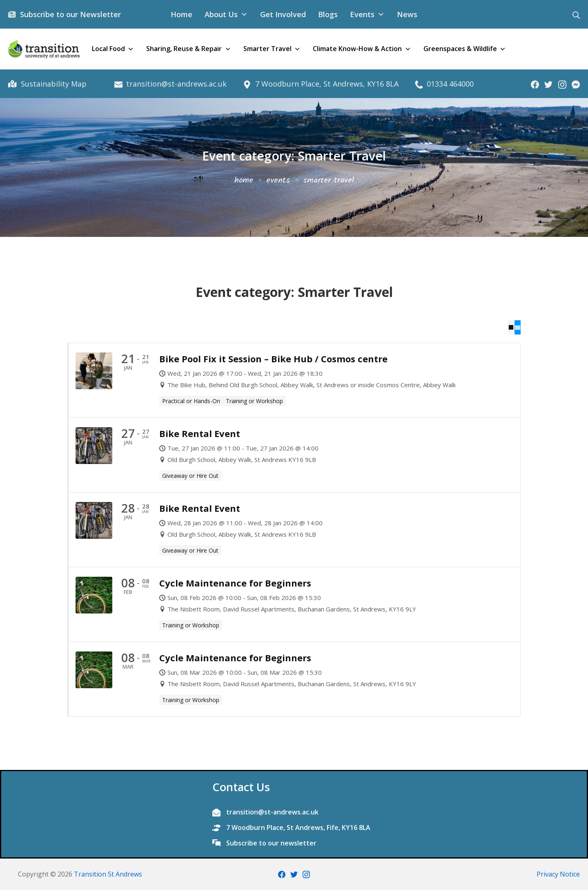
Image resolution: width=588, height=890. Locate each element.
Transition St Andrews (108, 874)
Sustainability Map (52, 84)
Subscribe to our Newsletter (69, 14)
